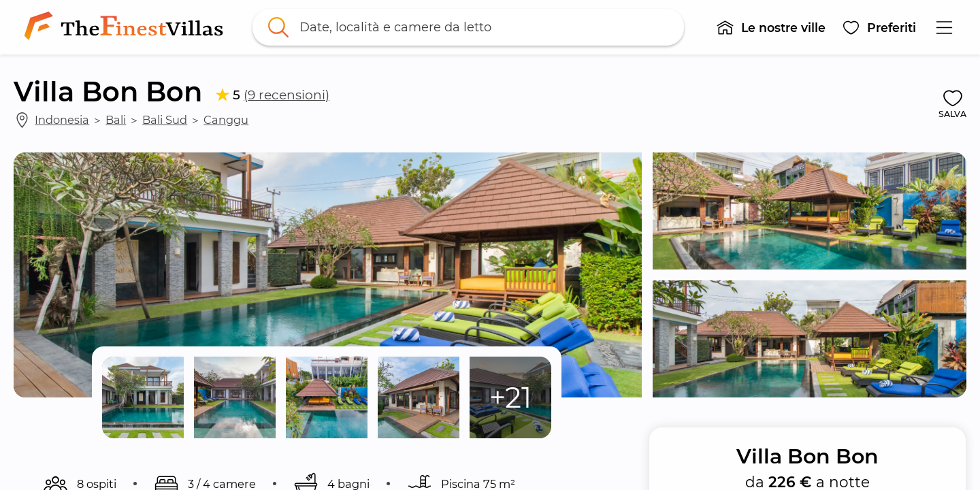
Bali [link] (116, 120)
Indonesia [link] (62, 120)
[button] (771, 27)
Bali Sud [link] (165, 120)
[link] (127, 27)
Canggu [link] (226, 120)
